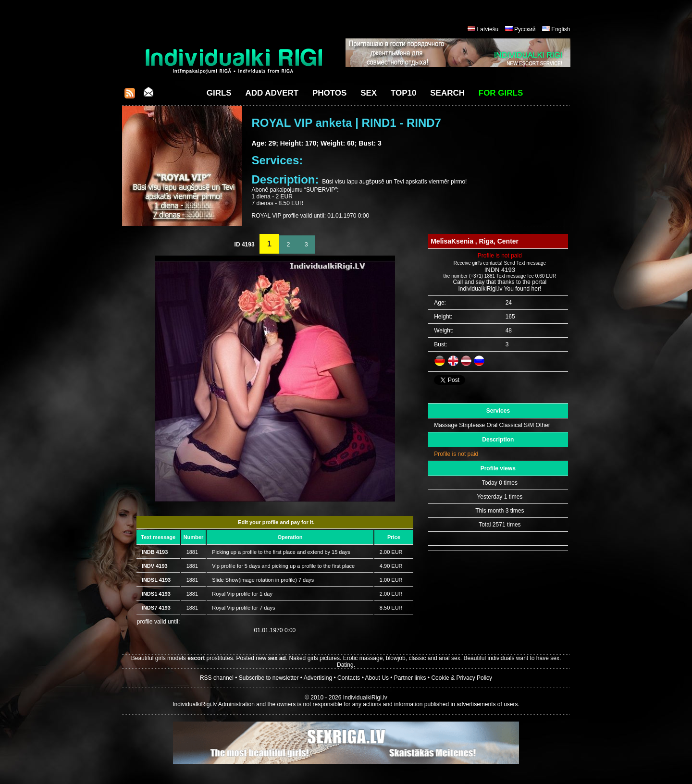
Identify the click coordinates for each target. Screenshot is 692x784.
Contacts (349, 678)
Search (447, 93)
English (561, 29)
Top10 (404, 93)
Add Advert (272, 93)
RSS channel (217, 678)
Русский (525, 29)
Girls (219, 93)
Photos (329, 93)
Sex (369, 93)
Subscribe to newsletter (269, 678)
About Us (377, 678)
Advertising (318, 678)
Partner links (410, 678)
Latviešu (488, 29)
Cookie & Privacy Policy (462, 678)
